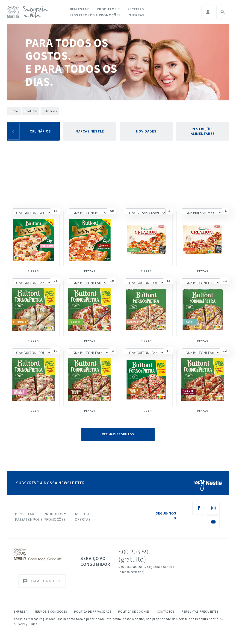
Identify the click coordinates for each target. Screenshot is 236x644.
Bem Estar (79, 9)
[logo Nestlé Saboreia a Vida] (29, 12)
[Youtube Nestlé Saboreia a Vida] (213, 522)
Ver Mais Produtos (118, 434)
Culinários (40, 131)
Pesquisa (223, 12)
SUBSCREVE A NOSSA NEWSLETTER (50, 483)
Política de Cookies (134, 611)
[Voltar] (14, 131)
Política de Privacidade (93, 611)
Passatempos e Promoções (95, 15)
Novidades (146, 131)
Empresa (21, 611)
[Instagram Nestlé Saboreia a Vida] (213, 508)
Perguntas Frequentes (200, 611)
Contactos (166, 611)
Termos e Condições (51, 611)
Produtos (107, 9)
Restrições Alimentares (203, 131)
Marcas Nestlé (90, 131)
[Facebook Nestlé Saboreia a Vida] (199, 508)
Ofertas (137, 15)
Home (14, 111)
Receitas (136, 9)
